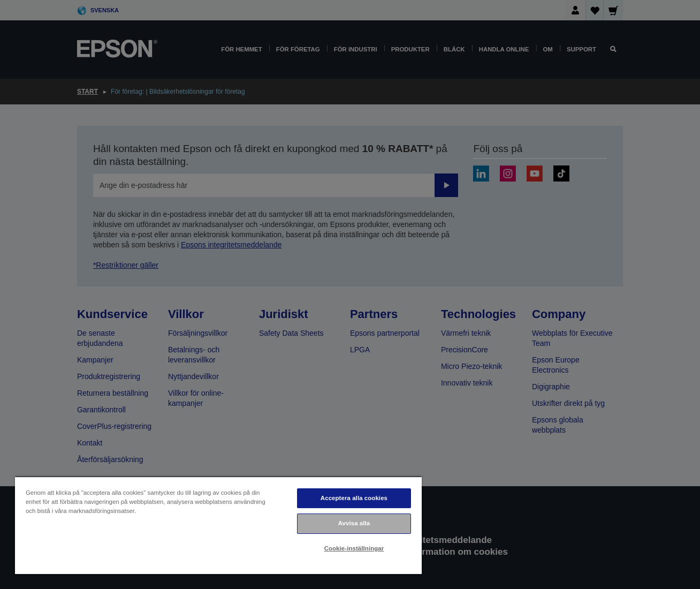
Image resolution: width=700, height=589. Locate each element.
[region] (218, 525)
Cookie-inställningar (354, 548)
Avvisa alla (354, 523)
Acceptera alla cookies (354, 498)
